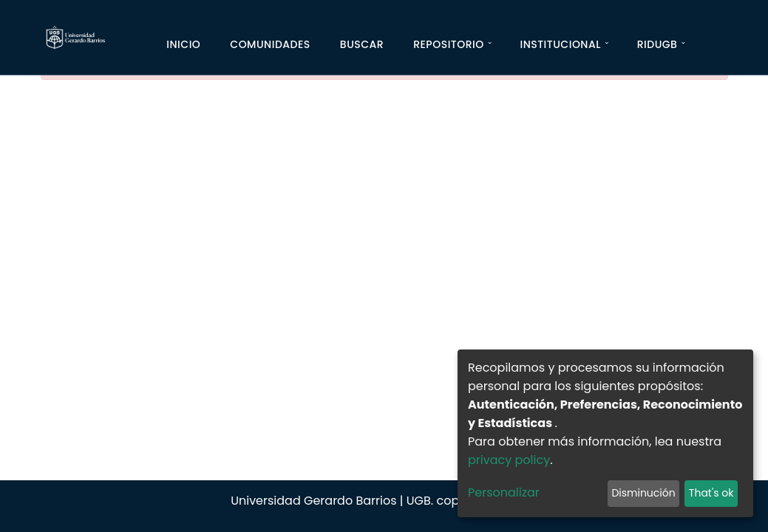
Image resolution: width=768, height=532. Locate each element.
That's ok (711, 493)
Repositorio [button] (449, 44)
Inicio (183, 44)
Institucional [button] (560, 44)
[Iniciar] (713, 47)
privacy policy (509, 460)
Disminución (643, 493)
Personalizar (504, 492)
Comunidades (270, 44)
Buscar (362, 44)
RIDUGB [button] (657, 44)
